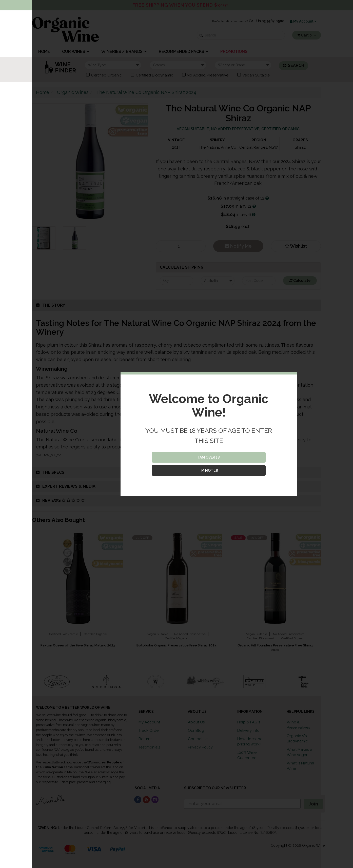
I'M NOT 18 (209, 470)
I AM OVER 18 (209, 457)
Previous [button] (28, 682)
